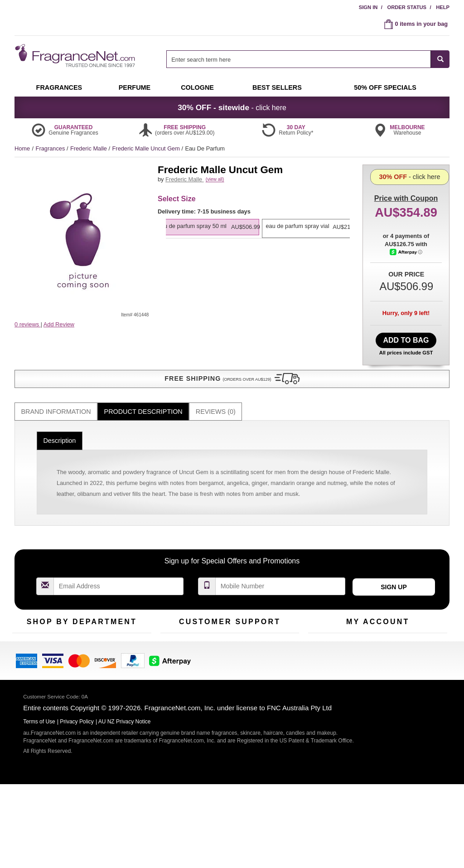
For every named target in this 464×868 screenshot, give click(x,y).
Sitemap (268, 647)
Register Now (326, 633)
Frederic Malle (89, 148)
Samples (73, 633)
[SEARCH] (440, 59)
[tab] (56, 384)
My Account (323, 619)
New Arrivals (125, 633)
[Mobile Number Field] (280, 559)
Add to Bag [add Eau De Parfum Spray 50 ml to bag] (406, 338)
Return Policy (227, 619)
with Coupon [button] (406, 179)
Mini (114, 647)
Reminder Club (378, 633)
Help (443, 7)
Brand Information (56, 384)
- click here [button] (232, 107)
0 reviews (28, 324)
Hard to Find (125, 661)
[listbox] (258, 242)
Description (59, 413)
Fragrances (51, 148)
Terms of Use (274, 633)
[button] (82, 342)
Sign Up (394, 559)
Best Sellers (77, 647)
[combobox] (308, 59)
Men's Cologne (31, 656)
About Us (172, 647)
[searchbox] (299, 59)
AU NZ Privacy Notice (125, 810)
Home (22, 148)
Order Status (407, 7)
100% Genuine (277, 619)
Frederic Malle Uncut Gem (147, 148)
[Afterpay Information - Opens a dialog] (406, 289)
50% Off (72, 619)
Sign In (368, 7)
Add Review (59, 324)
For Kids (120, 619)
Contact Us (175, 633)
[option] (256, 237)
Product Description (143, 384)
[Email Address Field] (119, 559)
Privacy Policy (77, 810)
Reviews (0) (216, 384)
